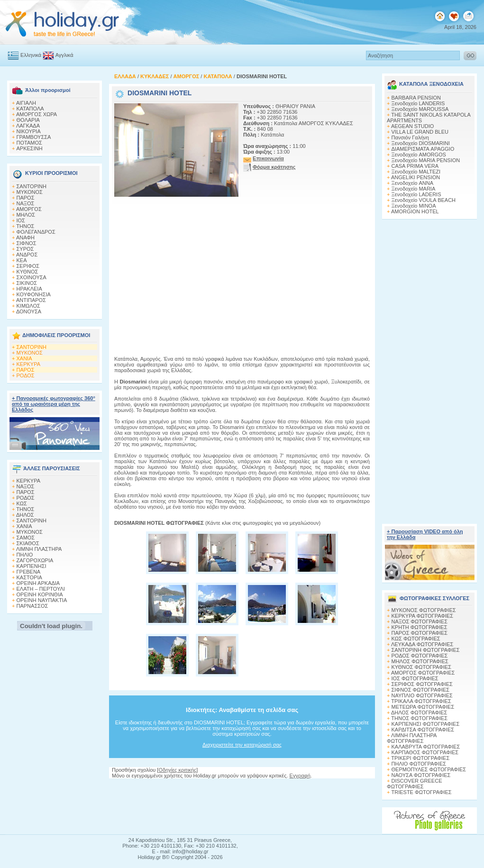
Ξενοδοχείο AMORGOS (419, 155)
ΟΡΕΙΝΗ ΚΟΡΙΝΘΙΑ (40, 594)
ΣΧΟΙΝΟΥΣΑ (32, 277)
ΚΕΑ (22, 260)
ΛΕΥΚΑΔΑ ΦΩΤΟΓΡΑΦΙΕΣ (422, 644)
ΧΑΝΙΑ (24, 358)
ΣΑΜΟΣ (26, 538)
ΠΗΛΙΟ (25, 555)
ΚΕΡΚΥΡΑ (29, 364)
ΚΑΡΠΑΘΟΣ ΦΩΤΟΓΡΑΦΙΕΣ (425, 752)
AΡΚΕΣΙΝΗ (30, 148)
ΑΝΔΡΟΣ (27, 255)
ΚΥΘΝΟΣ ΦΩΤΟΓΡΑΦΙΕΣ (422, 667)
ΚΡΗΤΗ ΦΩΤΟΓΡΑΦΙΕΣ (420, 627)
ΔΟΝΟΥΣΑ (29, 311)
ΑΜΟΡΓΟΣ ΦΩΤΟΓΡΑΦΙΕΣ (423, 673)
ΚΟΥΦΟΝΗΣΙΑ (34, 294)
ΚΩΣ (22, 503)
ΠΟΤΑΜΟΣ (29, 143)
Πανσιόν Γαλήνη (410, 137)
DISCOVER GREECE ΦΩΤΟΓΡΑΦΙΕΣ (414, 784)
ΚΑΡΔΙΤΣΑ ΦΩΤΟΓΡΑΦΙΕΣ (423, 730)
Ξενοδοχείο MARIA (414, 189)
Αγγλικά (64, 55)
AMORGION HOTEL (415, 211)
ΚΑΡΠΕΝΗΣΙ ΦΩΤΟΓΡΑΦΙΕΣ (426, 724)
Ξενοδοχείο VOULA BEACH (424, 200)
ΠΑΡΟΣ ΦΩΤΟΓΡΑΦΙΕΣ (420, 633)
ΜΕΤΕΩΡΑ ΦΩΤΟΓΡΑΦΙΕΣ (423, 707)
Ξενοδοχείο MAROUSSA (420, 109)
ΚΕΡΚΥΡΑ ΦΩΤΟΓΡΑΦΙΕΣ (423, 616)
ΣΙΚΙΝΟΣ (27, 283)
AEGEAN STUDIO (412, 126)
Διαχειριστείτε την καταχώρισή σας (242, 745)
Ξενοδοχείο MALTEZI (416, 172)
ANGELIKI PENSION (416, 177)
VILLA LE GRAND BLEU (420, 132)
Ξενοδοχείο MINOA (414, 206)
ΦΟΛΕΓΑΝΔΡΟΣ (36, 232)
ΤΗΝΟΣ (25, 226)
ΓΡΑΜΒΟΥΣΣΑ (34, 137)
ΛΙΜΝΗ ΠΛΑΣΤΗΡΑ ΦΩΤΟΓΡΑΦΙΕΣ (412, 738)
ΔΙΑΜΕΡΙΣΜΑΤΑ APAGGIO (423, 149)
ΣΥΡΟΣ (25, 249)
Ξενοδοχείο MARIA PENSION (426, 160)
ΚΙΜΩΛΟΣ (28, 306)
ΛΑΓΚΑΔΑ (28, 126)
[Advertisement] (429, 369)
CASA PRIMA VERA (415, 166)
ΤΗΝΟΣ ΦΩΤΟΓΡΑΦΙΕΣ (419, 718)
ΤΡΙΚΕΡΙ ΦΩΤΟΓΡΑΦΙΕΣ (420, 758)
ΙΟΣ (21, 220)
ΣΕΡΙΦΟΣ (28, 266)
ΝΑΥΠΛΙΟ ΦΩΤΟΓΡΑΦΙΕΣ (422, 695)
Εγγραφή (300, 776)
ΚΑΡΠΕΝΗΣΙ (32, 566)
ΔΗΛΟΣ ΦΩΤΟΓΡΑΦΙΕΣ (419, 713)
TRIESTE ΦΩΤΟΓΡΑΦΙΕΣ (422, 792)
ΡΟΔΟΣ (26, 375)
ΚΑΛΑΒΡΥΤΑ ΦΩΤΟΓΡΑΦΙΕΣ (426, 747)
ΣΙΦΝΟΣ (27, 243)
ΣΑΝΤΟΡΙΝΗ (32, 186)
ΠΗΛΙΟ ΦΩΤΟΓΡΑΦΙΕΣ (419, 764)
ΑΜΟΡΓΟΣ (29, 209)
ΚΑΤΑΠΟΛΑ (30, 109)
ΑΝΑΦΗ (25, 238)
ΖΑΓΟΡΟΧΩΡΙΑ (35, 560)
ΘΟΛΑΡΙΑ (28, 120)
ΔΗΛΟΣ (25, 515)
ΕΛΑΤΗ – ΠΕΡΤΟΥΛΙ (41, 589)
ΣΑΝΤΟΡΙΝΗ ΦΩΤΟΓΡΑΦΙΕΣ (426, 650)
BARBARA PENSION (416, 98)
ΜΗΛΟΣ (26, 215)
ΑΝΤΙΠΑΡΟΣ (31, 300)
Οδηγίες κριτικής (177, 770)
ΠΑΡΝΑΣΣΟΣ (32, 606)
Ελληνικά (31, 55)
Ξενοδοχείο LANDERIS (418, 103)
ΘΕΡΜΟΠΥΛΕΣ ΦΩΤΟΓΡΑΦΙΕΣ (429, 769)
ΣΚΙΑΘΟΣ (28, 543)
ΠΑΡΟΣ (26, 198)
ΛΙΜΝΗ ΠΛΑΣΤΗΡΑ (39, 549)
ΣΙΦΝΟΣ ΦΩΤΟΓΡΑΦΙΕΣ (421, 690)
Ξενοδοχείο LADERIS (416, 194)
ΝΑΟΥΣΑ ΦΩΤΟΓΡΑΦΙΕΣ (421, 775)
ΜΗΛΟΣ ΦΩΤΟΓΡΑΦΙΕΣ (420, 661)
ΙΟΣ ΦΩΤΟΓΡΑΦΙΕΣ (415, 678)
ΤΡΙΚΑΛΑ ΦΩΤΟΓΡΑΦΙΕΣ (421, 701)
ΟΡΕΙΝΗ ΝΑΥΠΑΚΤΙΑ (42, 600)
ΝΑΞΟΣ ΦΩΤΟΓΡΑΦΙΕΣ (420, 621)
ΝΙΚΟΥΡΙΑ (29, 131)
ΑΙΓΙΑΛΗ (26, 103)
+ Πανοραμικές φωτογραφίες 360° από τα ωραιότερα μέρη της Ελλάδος (54, 404)
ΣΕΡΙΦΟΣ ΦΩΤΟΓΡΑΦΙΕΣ (422, 684)
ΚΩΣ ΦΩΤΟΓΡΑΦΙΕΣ (416, 639)
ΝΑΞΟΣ (26, 203)
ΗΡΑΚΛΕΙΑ (29, 289)
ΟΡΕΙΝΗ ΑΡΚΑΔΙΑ (38, 583)
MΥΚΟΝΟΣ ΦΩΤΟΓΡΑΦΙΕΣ (424, 610)
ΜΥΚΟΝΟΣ (30, 192)
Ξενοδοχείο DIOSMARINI (421, 143)
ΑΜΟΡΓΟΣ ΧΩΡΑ (37, 114)
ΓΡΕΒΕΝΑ (29, 572)
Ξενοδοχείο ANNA (412, 183)
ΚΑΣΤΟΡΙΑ (29, 577)
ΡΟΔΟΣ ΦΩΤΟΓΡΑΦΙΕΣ (420, 656)
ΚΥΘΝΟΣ (27, 272)
